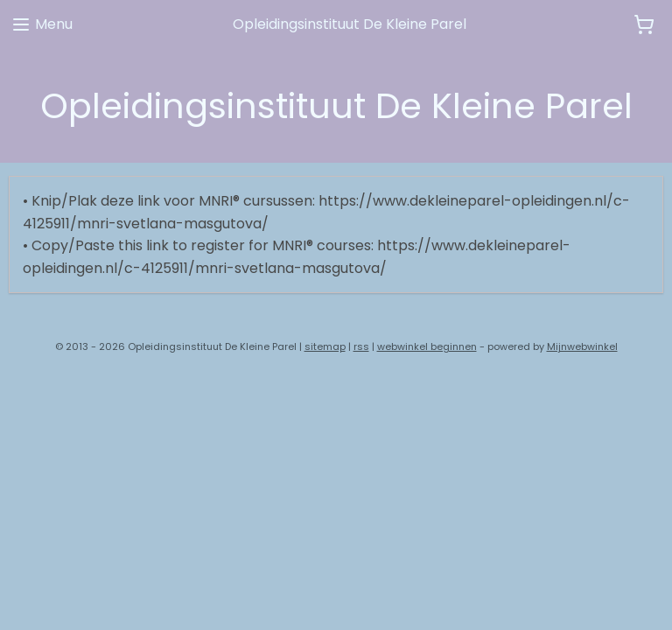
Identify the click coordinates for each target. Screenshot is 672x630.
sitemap (325, 346)
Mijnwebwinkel (582, 346)
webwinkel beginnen (427, 346)
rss (361, 346)
